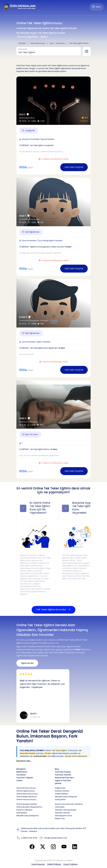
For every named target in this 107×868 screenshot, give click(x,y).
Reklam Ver (60, 818)
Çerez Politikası (70, 864)
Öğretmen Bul (27, 663)
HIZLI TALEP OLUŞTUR (74, 167)
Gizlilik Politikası (54, 864)
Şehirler (58, 783)
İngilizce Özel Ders (63, 780)
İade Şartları (60, 799)
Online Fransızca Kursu (26, 799)
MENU (97, 7)
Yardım (19, 780)
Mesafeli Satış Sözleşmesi (66, 797)
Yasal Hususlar (38, 864)
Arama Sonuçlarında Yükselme (69, 804)
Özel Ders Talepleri (25, 778)
